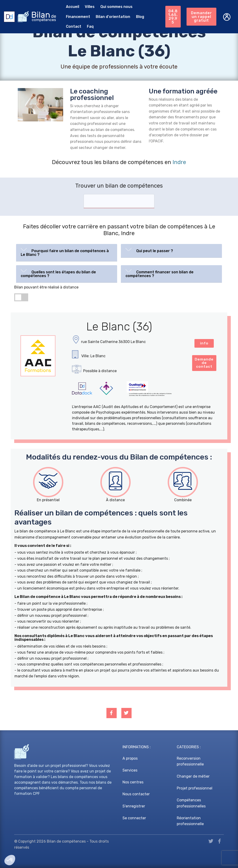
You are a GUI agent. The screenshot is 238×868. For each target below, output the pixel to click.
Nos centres (133, 782)
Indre (179, 162)
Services (130, 770)
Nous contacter (136, 794)
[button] (67, 252)
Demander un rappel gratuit (201, 17)
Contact (72, 26)
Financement (77, 17)
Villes (89, 7)
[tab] (67, 253)
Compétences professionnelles (191, 803)
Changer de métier (193, 776)
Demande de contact (204, 364)
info (204, 343)
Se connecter (134, 818)
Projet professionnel (195, 788)
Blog (139, 17)
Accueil (71, 7)
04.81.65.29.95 (173, 17)
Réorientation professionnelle (190, 821)
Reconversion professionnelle (190, 761)
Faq (89, 26)
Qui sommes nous (116, 7)
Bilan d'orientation (112, 17)
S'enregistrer (134, 806)
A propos (130, 758)
